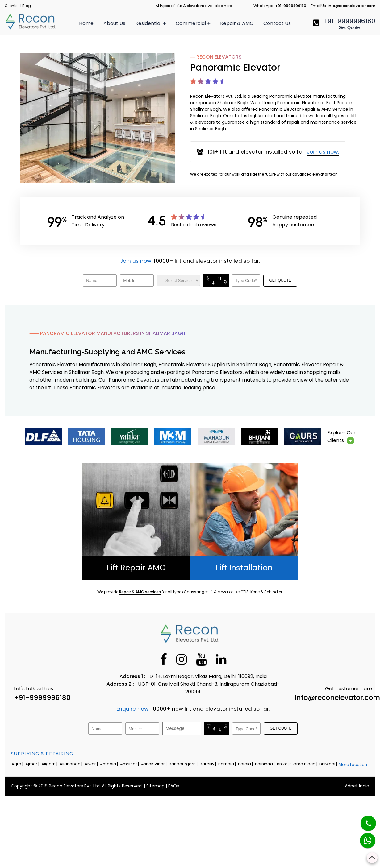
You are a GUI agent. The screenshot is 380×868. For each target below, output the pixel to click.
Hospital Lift (190, 63)
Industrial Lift (191, 130)
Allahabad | (71, 764)
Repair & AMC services (140, 592)
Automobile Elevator (200, 152)
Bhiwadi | (329, 764)
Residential (150, 23)
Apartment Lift (153, 73)
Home (86, 23)
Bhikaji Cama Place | (298, 764)
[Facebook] (163, 659)
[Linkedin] (221, 659)
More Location (353, 765)
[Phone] (363, 819)
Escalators (188, 52)
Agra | (18, 764)
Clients (11, 6)
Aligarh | (50, 764)
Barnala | (228, 764)
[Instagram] (182, 659)
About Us (114, 23)
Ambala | (109, 764)
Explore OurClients (341, 437)
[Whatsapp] (364, 837)
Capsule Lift (190, 85)
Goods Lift (188, 96)
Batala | (246, 764)
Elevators (187, 41)
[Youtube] (201, 659)
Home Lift (147, 51)
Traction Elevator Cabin (205, 174)
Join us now (136, 261)
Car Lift (184, 107)
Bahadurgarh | (184, 764)
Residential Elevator (159, 84)
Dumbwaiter (191, 118)
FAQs (174, 786)
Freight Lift (188, 74)
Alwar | (92, 764)
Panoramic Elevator (200, 141)
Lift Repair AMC (136, 568)
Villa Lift (144, 62)
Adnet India (357, 786)
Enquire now (132, 709)
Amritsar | (130, 764)
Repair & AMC (237, 23)
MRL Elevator (191, 163)
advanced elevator (310, 174)
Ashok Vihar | (154, 764)
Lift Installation (244, 568)
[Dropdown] (178, 280)
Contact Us (277, 23)
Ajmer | (33, 764)
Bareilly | (208, 764)
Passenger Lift (152, 39)
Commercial (193, 23)
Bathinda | (265, 764)
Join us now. (323, 152)
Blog (27, 6)
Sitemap (155, 786)
